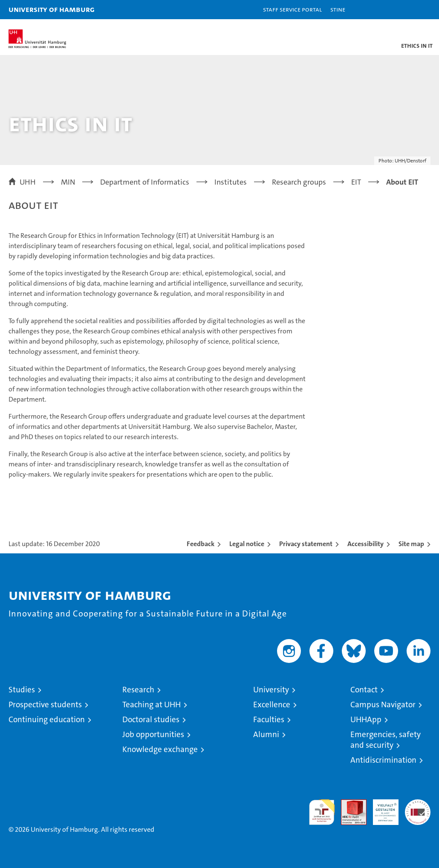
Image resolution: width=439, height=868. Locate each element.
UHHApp (366, 719)
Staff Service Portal (292, 9)
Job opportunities (153, 734)
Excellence (272, 705)
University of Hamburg (52, 9)
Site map (411, 544)
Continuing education (47, 719)
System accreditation (418, 808)
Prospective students (45, 705)
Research (138, 690)
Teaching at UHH (152, 705)
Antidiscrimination (383, 760)
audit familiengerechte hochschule (322, 812)
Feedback (201, 544)
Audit (349, 804)
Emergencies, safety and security (386, 740)
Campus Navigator (383, 705)
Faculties (269, 719)
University (271, 690)
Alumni (266, 734)
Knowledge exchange (160, 749)
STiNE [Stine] (338, 9)
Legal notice (247, 544)
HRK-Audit (381, 808)
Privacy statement (306, 544)
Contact (364, 690)
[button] (406, 10)
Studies (22, 690)
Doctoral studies (151, 719)
